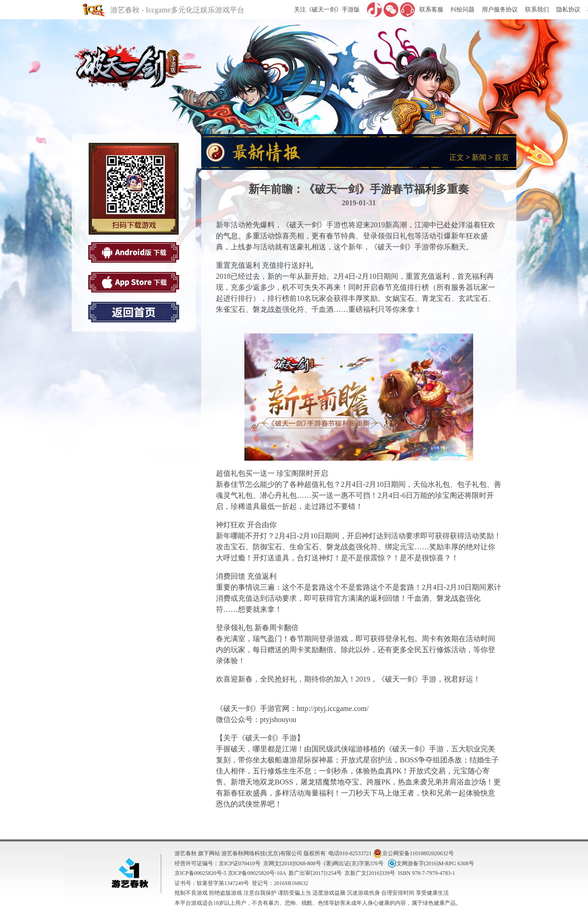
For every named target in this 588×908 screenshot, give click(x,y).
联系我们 (537, 9)
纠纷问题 (463, 9)
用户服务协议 (500, 9)
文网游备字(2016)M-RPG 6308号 (430, 863)
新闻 (479, 157)
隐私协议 (568, 9)
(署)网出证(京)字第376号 (354, 863)
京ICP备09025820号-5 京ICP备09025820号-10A (230, 873)
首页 (502, 157)
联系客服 (431, 9)
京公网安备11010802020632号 (413, 853)
